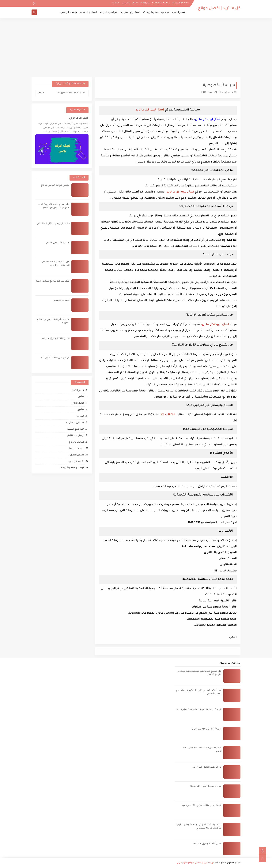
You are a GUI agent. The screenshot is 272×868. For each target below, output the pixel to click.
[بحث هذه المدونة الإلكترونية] (68, 93)
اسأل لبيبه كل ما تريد (150, 110)
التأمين (81, 410)
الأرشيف (115, 3)
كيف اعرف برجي (79, 118)
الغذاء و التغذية (89, 13)
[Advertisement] (136, 48)
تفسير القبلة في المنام (58, 243)
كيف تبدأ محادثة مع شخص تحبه (53, 281)
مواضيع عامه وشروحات (156, 13)
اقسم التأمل (179, 13)
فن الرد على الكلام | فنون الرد (55, 358)
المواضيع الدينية (109, 13)
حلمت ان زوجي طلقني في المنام (53, 224)
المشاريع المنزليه (75, 423)
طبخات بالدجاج (77, 442)
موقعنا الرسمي (69, 13)
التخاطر (80, 416)
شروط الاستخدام (141, 3)
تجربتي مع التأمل (76, 436)
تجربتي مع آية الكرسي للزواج (55, 185)
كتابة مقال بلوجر (76, 462)
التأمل (81, 397)
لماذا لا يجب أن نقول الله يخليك (206, 786)
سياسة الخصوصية (161, 3)
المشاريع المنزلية (131, 13)
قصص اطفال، (77, 455)
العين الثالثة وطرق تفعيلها (55, 339)
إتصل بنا (126, 3)
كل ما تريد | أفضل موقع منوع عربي (210, 9)
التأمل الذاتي (78, 404)
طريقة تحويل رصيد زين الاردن (206, 729)
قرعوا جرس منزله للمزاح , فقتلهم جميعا (201, 806)
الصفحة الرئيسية (181, 3)
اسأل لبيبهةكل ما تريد (215, 325)
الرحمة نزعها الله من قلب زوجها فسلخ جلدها (199, 710)
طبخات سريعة (77, 449)
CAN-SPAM (168, 415)
